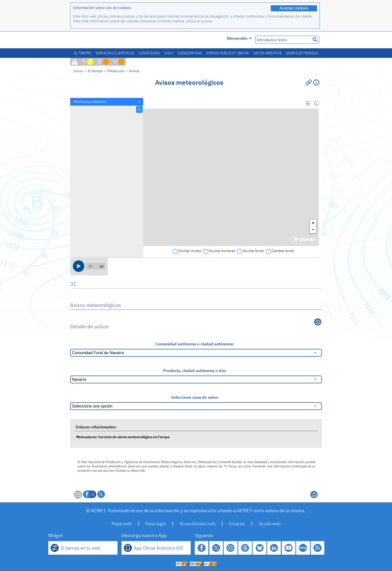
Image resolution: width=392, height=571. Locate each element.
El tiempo (83, 53)
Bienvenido (239, 38)
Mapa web (122, 524)
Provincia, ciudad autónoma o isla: (195, 371)
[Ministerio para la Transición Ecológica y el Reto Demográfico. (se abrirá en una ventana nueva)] (99, 40)
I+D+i (169, 53)
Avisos (134, 71)
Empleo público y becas (228, 53)
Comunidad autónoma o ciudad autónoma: (195, 344)
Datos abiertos (267, 53)
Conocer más (190, 53)
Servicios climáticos (115, 53)
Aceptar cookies (294, 8)
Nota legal (156, 524)
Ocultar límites (190, 251)
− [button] (313, 230)
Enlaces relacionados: (96, 427)
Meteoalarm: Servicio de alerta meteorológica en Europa (123, 437)
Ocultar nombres (222, 251)
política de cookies (199, 21)
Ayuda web (270, 524)
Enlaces (237, 524)
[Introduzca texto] (283, 40)
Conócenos (149, 53)
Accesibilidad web (198, 524)
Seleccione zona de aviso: (195, 397)
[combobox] (107, 102)
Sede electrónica (302, 53)
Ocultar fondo (253, 251)
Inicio (78, 71)
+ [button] (313, 223)
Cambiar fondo (283, 251)
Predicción (116, 71)
